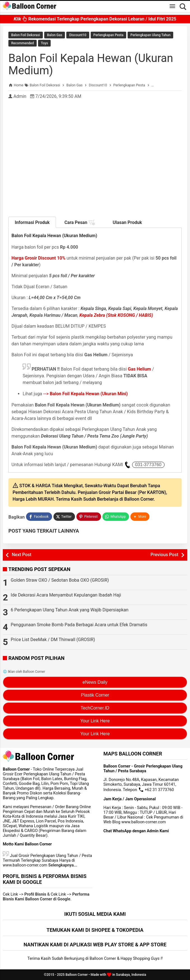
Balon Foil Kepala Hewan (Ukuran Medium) (91, 64)
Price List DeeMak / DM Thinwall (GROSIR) (53, 640)
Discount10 (78, 35)
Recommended (23, 43)
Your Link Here (95, 721)
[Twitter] (64, 517)
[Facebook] (39, 517)
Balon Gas (55, 35)
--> (86, 394)
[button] (140, 517)
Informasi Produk (32, 222)
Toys (44, 43)
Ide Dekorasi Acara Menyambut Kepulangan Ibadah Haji (66, 595)
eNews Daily (95, 682)
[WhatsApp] (116, 517)
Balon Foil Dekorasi (26, 35)
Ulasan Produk (127, 222)
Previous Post (164, 555)
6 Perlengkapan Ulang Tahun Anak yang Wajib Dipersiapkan (70, 610)
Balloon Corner (77, 975)
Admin (20, 96)
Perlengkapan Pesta (108, 35)
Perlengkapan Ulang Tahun (150, 35)
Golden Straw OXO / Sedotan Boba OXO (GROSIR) (60, 580)
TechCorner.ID (95, 708)
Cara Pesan (80, 223)
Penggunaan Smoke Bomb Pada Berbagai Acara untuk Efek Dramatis (79, 625)
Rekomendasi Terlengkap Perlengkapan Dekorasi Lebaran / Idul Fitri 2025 (95, 19)
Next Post (22, 555)
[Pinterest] (89, 517)
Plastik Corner (95, 695)
